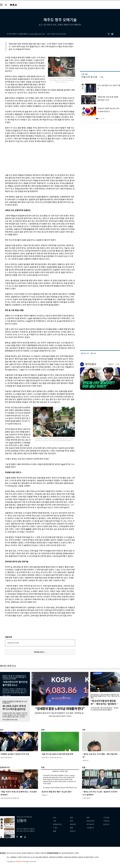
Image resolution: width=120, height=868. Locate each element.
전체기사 (73, 831)
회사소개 (9, 853)
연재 (88, 818)
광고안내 (106, 824)
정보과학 (73, 824)
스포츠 (55, 828)
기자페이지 (90, 828)
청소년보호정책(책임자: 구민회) (69, 853)
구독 (102, 77)
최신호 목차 (90, 821)
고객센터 (37, 853)
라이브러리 (90, 824)
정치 (55, 818)
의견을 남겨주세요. (13, 643)
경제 (71, 818)
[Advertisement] (35, 158)
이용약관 (43, 853)
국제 (71, 821)
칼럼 (55, 831)
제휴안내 (30, 853)
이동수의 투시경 (89, 77)
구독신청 (106, 821)
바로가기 (111, 364)
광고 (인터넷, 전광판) (20, 853)
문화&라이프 (57, 824)
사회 (55, 821)
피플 (71, 828)
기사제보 (106, 818)
